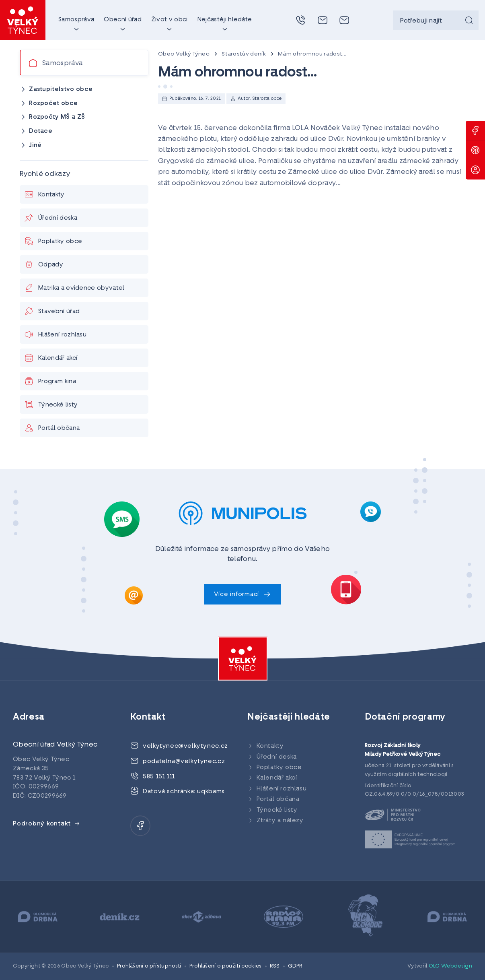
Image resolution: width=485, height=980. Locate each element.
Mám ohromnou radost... (312, 54)
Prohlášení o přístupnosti (149, 966)
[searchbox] (436, 20)
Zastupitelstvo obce (61, 90)
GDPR (295, 966)
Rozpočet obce (53, 104)
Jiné (35, 145)
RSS (275, 966)
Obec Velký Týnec (184, 54)
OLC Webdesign (450, 966)
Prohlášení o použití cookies (226, 966)
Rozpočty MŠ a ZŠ (57, 117)
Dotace (41, 131)
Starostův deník (244, 54)
